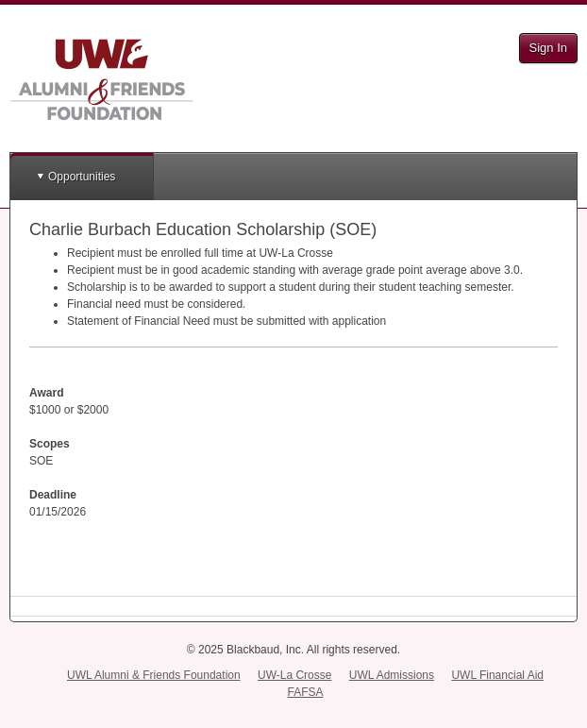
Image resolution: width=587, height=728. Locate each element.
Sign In (548, 48)
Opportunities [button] (82, 177)
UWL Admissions (392, 675)
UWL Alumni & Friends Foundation (154, 675)
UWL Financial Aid (497, 675)
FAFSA (305, 692)
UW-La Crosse (294, 675)
